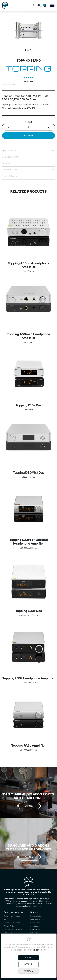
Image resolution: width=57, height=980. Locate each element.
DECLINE (28, 964)
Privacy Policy (9, 926)
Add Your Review (10, 85)
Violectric (34, 933)
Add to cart (29, 136)
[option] (29, 30)
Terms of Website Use (13, 929)
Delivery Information (12, 916)
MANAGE (28, 971)
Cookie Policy (9, 933)
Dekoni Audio (36, 916)
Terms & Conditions (12, 923)
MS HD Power (36, 929)
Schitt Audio (35, 923)
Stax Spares (35, 926)
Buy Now (29, 806)
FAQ (6, 919)
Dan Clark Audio (37, 919)
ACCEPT (29, 958)
